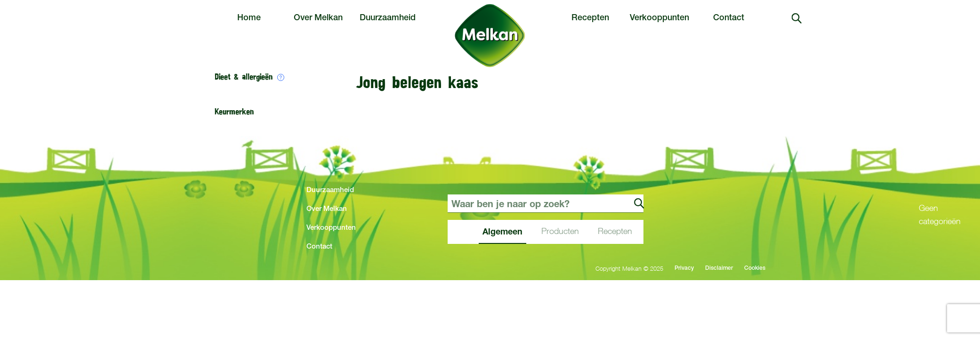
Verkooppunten (659, 18)
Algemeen (502, 231)
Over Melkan (318, 18)
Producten (560, 231)
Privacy (684, 268)
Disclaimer (719, 268)
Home (249, 18)
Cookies (755, 268)
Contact (729, 18)
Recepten (590, 18)
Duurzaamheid (388, 18)
